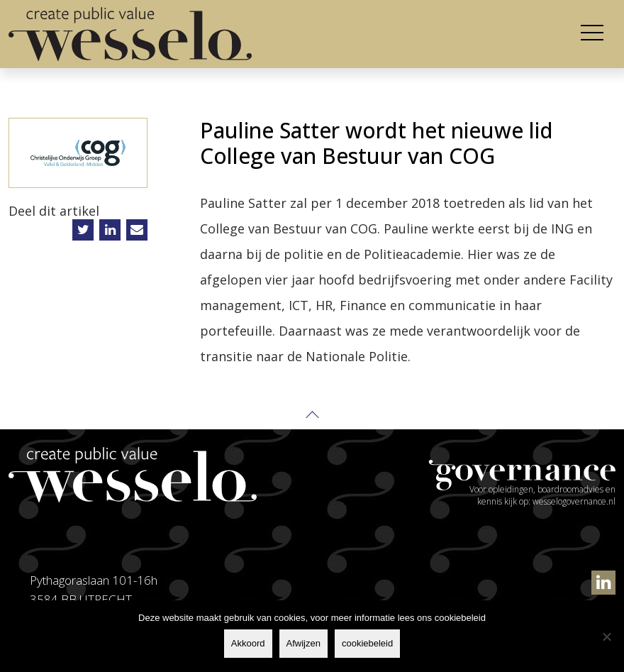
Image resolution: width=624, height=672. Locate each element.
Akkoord (248, 643)
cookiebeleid (367, 643)
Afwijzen (303, 643)
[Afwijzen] (606, 637)
